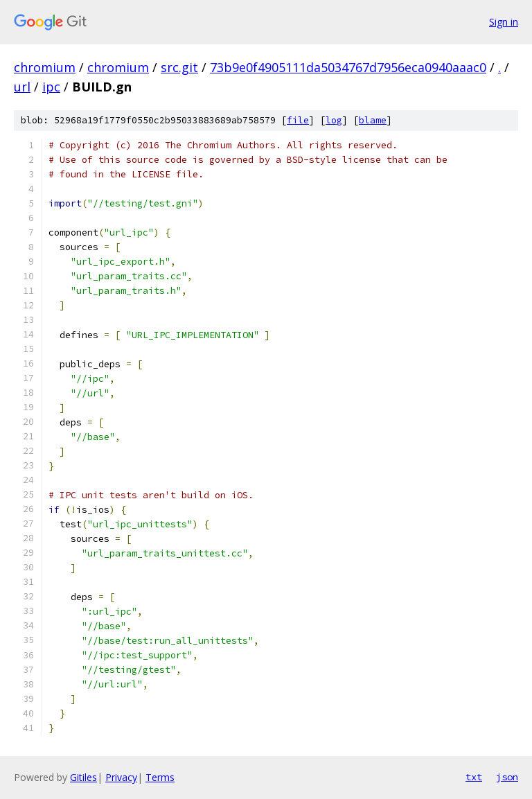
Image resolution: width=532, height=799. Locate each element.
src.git (179, 67)
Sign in (504, 22)
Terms (160, 777)
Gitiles (83, 777)
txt (474, 777)
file (298, 120)
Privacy (121, 777)
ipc (51, 87)
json (507, 777)
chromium (45, 67)
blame (373, 120)
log (334, 120)
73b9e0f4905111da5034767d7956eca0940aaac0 (348, 67)
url (22, 87)
